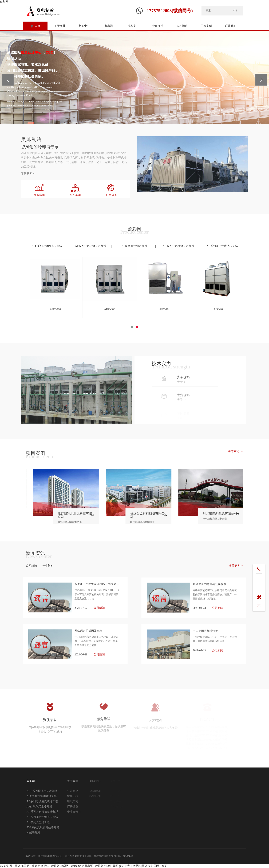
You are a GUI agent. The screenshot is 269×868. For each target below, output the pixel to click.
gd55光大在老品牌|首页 (133, 866)
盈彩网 (4, 1)
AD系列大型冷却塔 (44, 822)
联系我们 (231, 26)
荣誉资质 (157, 26)
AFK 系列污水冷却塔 (134, 246)
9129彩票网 (111, 866)
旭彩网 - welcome (71, 866)
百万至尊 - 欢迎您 (49, 866)
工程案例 (206, 26)
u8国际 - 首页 (29, 866)
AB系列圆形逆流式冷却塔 (222, 246)
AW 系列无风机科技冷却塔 (49, 827)
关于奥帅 (60, 26)
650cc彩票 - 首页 (10, 866)
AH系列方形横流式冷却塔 (178, 246)
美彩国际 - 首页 (157, 866)
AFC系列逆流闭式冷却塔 (47, 246)
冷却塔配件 (39, 833)
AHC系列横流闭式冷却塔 (48, 791)
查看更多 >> (236, 452)
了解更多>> (12, 174)
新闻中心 (84, 26)
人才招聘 (182, 26)
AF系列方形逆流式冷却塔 (91, 246)
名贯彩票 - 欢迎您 (92, 866)
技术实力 (133, 26)
